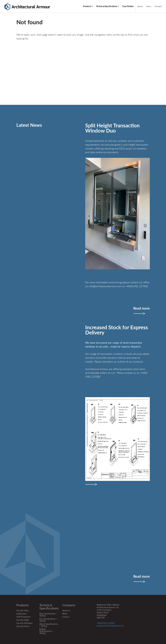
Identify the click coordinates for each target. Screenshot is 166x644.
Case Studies (128, 6)
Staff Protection (23, 617)
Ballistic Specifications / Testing (46, 631)
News (149, 6)
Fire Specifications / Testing (48, 620)
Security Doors (23, 626)
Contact (158, 6)
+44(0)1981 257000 (106, 623)
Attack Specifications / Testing (49, 625)
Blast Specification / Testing (48, 615)
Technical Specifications (107, 6)
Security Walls (23, 620)
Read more (142, 308)
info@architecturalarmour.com (110, 626)
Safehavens (21, 614)
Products (87, 6)
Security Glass (23, 610)
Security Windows (24, 623)
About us (66, 610)
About (140, 6)
